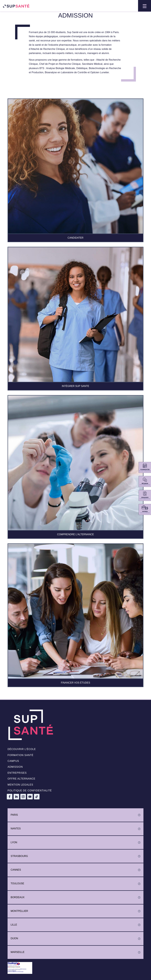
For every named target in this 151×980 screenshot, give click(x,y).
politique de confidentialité (30, 791)
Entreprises (17, 773)
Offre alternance (21, 779)
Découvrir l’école (22, 749)
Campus (13, 761)
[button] (145, 6)
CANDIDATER (75, 238)
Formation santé (21, 755)
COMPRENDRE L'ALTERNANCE (75, 534)
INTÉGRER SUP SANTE (76, 386)
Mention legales (20, 785)
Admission (15, 767)
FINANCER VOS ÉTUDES (75, 683)
